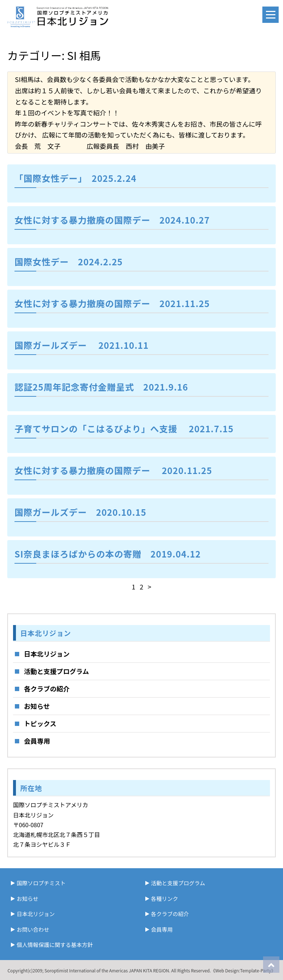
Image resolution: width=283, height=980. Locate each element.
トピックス (40, 723)
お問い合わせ (33, 929)
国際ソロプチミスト (41, 883)
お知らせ (37, 706)
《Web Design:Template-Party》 (243, 970)
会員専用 (37, 741)
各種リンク (165, 899)
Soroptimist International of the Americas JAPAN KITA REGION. (107, 970)
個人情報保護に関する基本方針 (55, 945)
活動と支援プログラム (56, 671)
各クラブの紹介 (47, 689)
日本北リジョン (47, 654)
